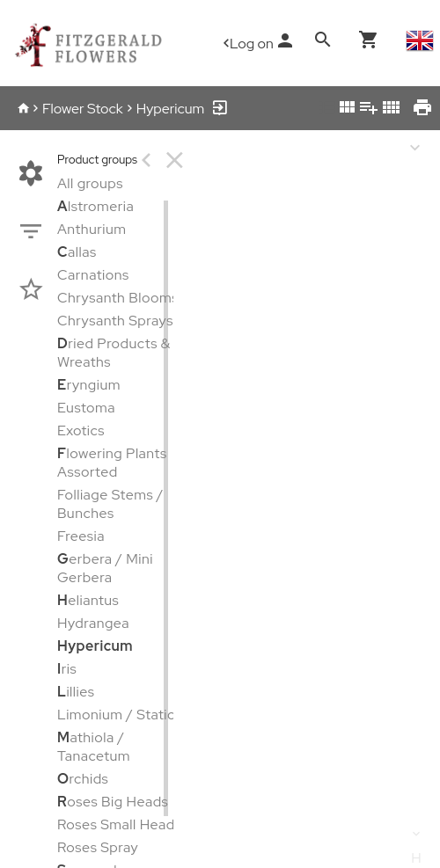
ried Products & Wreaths (114, 353)
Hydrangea (93, 623)
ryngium (89, 385)
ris (67, 669)
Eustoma (86, 408)
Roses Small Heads (119, 824)
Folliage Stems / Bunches (110, 504)
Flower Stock (83, 109)
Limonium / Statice (120, 715)
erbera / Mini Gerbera (105, 568)
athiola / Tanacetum (94, 747)
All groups (90, 183)
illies (76, 692)
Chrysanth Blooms (118, 298)
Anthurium (92, 229)
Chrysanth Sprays (115, 321)
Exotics (81, 430)
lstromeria (95, 206)
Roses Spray (98, 847)
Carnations (93, 275)
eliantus (88, 600)
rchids (83, 779)
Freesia (81, 536)
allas (77, 252)
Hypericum (171, 109)
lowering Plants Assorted (112, 463)
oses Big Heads (113, 802)
